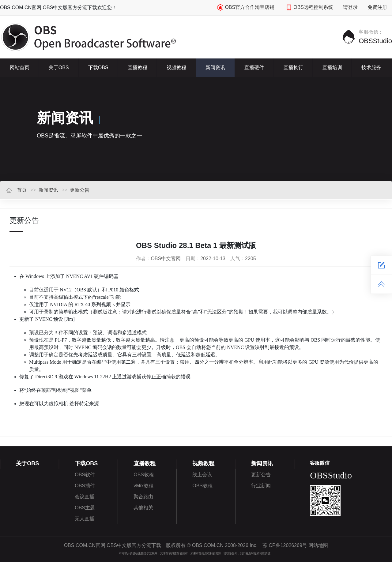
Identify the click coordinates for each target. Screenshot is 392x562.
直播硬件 (254, 67)
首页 (16, 190)
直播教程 (138, 67)
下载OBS (98, 67)
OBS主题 (85, 508)
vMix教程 (143, 486)
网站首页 (20, 67)
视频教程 (176, 67)
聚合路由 (143, 497)
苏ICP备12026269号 (285, 545)
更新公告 (80, 190)
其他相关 (143, 508)
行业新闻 (261, 486)
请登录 (350, 7)
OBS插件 (85, 486)
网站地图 (318, 545)
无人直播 (85, 519)
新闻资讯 (215, 67)
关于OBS (59, 67)
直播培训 (332, 67)
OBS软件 (85, 475)
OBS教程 (144, 475)
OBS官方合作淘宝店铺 (246, 7)
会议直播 (85, 497)
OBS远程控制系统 (309, 7)
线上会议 (202, 475)
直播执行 (293, 67)
